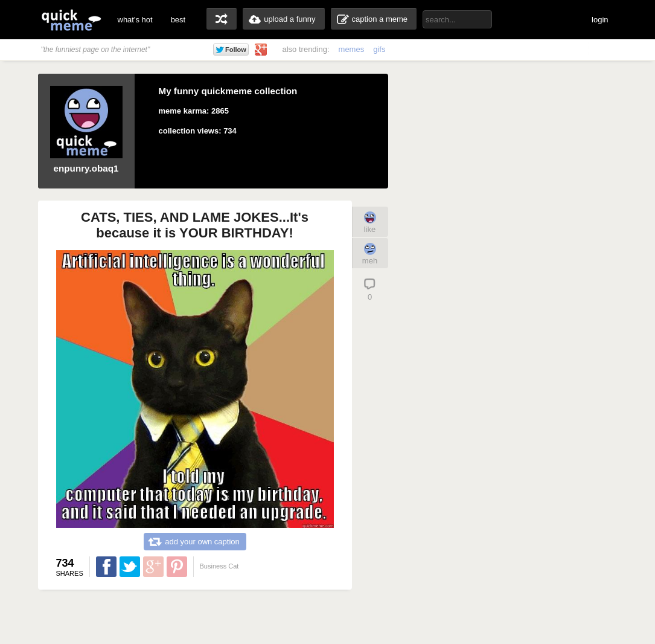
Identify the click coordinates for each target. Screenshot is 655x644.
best (178, 20)
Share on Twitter (130, 567)
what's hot (135, 20)
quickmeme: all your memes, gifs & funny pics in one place (71, 20)
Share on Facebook (106, 567)
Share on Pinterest (177, 567)
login (600, 20)
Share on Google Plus (153, 567)
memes (352, 49)
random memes (222, 19)
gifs (379, 49)
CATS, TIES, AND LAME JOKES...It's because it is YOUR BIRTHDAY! (195, 225)
